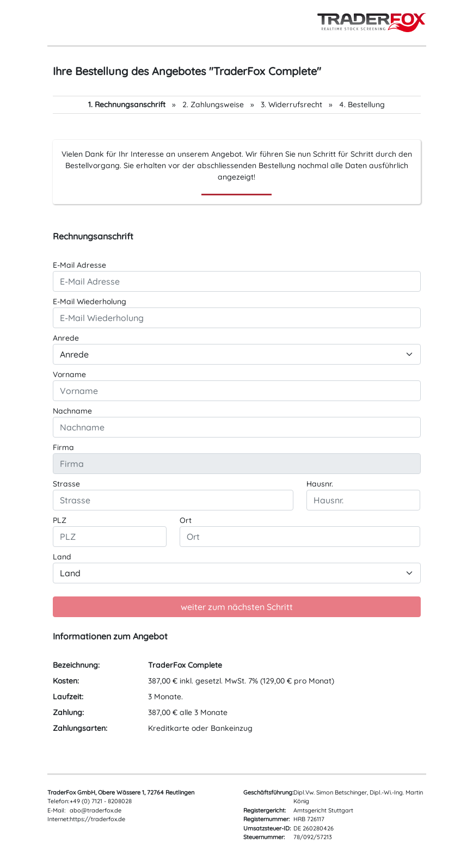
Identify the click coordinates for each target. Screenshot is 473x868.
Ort (186, 520)
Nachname (72, 411)
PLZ (60, 520)
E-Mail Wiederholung (90, 301)
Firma (63, 447)
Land (62, 557)
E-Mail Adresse (79, 265)
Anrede (66, 338)
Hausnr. (320, 484)
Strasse (66, 484)
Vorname (69, 374)
